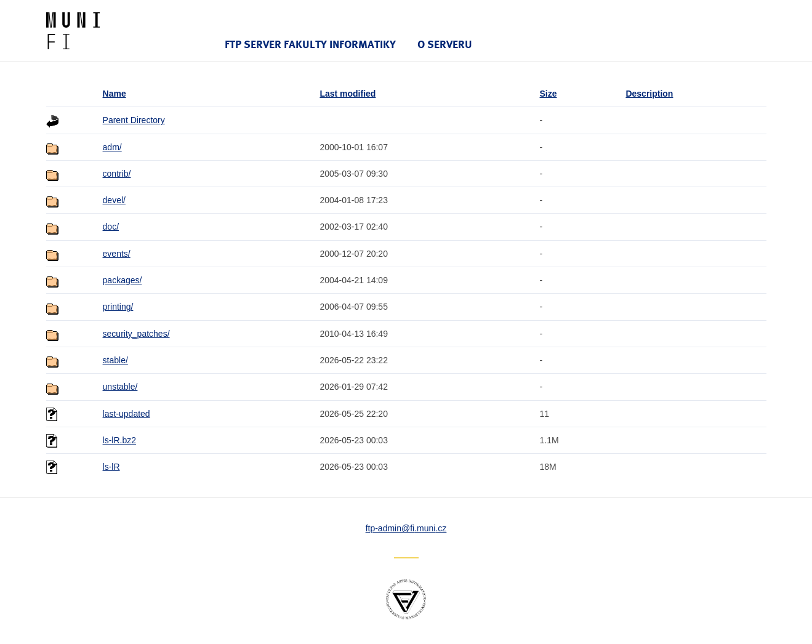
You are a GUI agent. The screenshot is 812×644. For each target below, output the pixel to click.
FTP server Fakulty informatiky (310, 44)
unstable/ (120, 387)
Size (549, 94)
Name (115, 94)
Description (649, 94)
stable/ (115, 360)
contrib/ (117, 174)
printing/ (118, 307)
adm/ (112, 147)
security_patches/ (136, 334)
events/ (117, 254)
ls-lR (111, 467)
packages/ (123, 280)
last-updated (127, 414)
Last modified (348, 94)
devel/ (114, 200)
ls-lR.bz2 (119, 440)
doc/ (111, 227)
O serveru (445, 44)
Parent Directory (134, 120)
